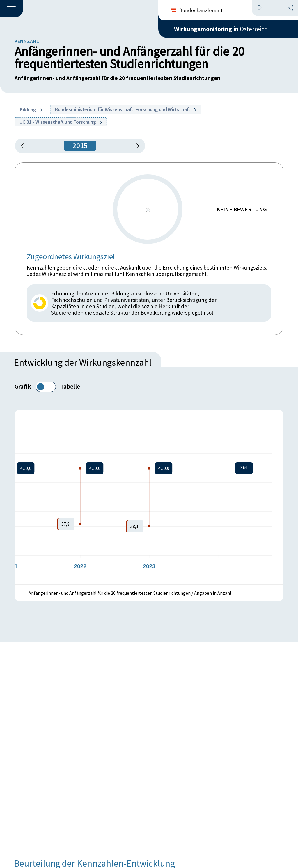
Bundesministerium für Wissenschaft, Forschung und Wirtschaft (126, 109)
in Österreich (221, 29)
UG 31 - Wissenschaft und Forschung (61, 122)
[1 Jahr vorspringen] (135, 146)
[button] (12, 9)
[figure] (149, 497)
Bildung (31, 110)
